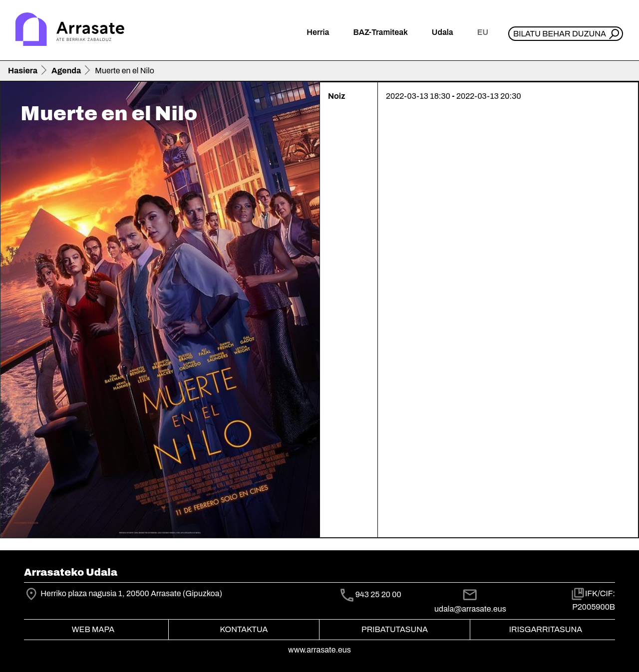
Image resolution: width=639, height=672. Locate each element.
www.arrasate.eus (319, 650)
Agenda (66, 71)
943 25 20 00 (378, 594)
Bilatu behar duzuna (560, 34)
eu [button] (483, 32)
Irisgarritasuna (546, 629)
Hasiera (23, 71)
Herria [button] (318, 32)
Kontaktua (244, 629)
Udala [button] (443, 32)
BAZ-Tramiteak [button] (380, 32)
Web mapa (93, 629)
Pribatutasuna (395, 629)
